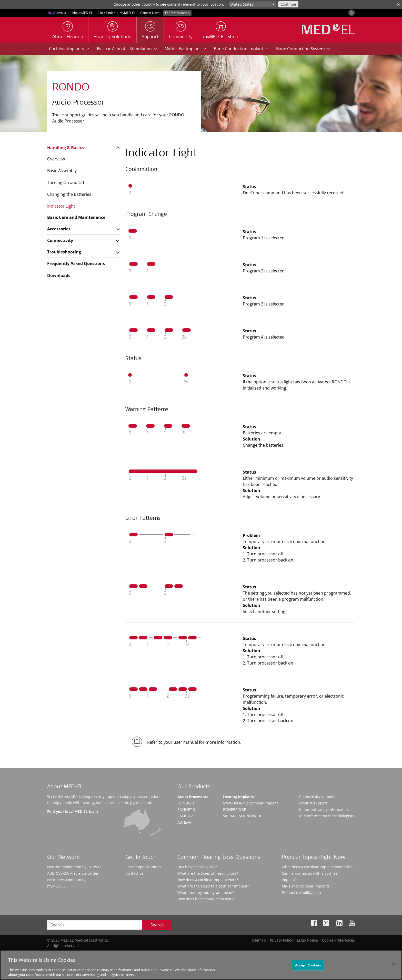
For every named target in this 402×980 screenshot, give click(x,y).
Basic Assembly (62, 171)
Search (157, 925)
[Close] (394, 966)
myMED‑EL (128, 13)
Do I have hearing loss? (197, 867)
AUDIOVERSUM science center (73, 873)
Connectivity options (317, 797)
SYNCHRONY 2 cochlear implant (250, 803)
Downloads (59, 275)
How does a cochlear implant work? (208, 880)
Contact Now (149, 13)
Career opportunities (143, 867)
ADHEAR (184, 822)
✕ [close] (398, 4)
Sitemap (259, 940)
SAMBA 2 (185, 816)
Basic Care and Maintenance (76, 217)
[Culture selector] (252, 4)
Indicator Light (61, 206)
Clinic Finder (106, 13)
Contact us (134, 873)
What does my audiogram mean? (206, 892)
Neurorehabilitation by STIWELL (74, 867)
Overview (56, 159)
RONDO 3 (186, 803)
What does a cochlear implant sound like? (318, 867)
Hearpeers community (66, 880)
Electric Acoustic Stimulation (127, 49)
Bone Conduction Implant (241, 49)
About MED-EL (82, 13)
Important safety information (324, 809)
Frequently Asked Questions (76, 263)
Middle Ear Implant (185, 49)
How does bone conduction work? (206, 899)
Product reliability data (301, 892)
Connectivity (60, 240)
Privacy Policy (281, 940)
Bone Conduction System (303, 49)
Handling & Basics (66, 148)
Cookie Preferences (338, 940)
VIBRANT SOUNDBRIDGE (244, 816)
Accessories (59, 229)
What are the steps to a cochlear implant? (213, 886)
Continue (288, 4)
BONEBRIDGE (234, 809)
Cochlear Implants (69, 49)
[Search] (351, 13)
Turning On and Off (66, 182)
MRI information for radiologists (327, 816)
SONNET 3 (186, 809)
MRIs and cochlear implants (306, 886)
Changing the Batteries (69, 194)
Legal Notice (307, 940)
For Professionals (177, 13)
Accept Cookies (308, 967)
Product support (313, 803)
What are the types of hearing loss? (208, 873)
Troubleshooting (64, 252)
